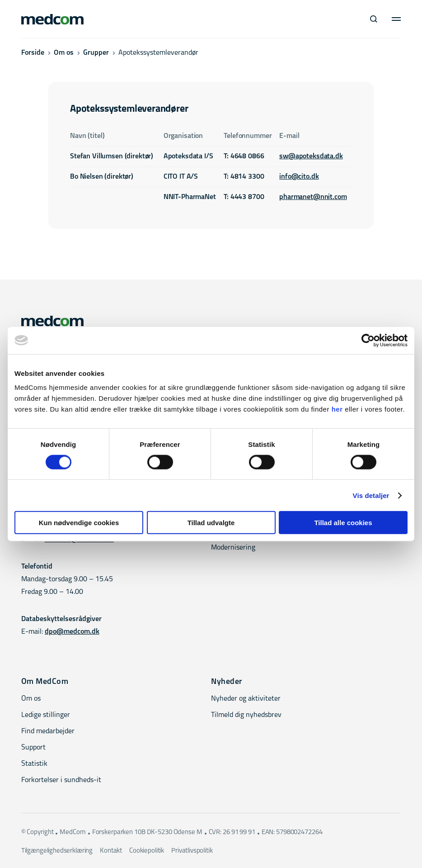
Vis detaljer (371, 495)
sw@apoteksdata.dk (311, 157)
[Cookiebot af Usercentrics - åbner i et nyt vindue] (368, 340)
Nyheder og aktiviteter (246, 699)
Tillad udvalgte (211, 523)
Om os (64, 53)
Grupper (96, 53)
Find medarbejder (48, 731)
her (337, 409)
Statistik (34, 764)
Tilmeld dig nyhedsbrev (246, 715)
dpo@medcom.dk (72, 632)
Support (33, 748)
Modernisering (233, 548)
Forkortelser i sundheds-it (61, 780)
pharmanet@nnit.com (313, 197)
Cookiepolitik (147, 851)
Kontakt (111, 851)
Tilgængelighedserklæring (57, 851)
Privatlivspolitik (192, 851)
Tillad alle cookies (343, 523)
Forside (33, 53)
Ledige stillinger (46, 715)
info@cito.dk (299, 177)
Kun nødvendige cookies (79, 523)
